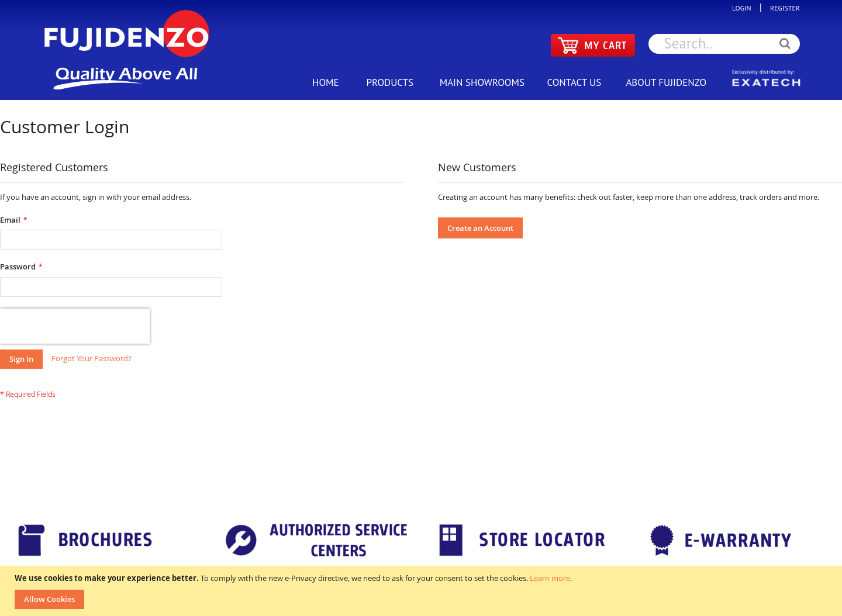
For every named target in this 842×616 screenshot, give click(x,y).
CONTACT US (574, 82)
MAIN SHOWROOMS (482, 82)
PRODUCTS (390, 82)
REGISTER (782, 8)
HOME (326, 82)
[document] (422, 591)
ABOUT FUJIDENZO (666, 82)
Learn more (550, 578)
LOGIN (744, 8)
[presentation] (75, 326)
